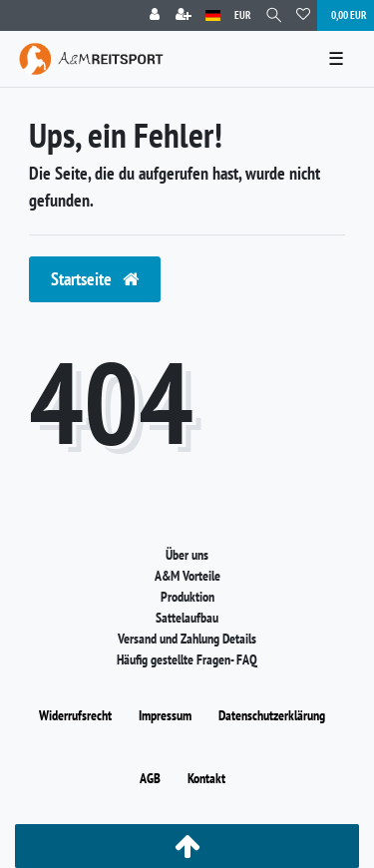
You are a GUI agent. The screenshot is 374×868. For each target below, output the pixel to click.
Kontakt (206, 778)
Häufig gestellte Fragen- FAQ (187, 659)
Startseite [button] (95, 279)
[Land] (213, 15)
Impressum (165, 715)
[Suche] (274, 15)
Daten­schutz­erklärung (272, 715)
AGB (150, 778)
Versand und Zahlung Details (187, 639)
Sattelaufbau (187, 618)
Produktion (187, 597)
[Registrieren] (184, 15)
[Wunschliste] (303, 15)
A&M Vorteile (187, 576)
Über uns (187, 555)
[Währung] (243, 15)
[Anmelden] (155, 15)
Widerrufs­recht (75, 715)
